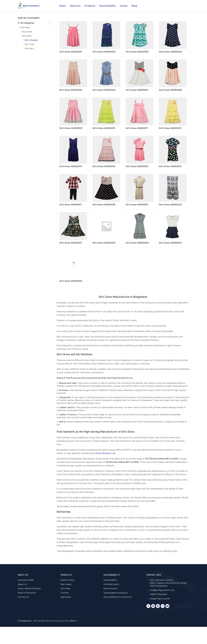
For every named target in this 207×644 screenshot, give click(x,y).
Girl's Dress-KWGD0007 (137, 90)
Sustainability (110, 580)
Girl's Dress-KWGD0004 (170, 52)
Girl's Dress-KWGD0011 (137, 128)
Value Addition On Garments (118, 597)
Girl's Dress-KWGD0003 (137, 52)
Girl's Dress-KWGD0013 (71, 166)
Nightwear (66, 597)
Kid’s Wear (66, 589)
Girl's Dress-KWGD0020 (170, 205)
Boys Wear (27, 32)
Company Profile (26, 580)
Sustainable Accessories (116, 593)
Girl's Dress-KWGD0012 (170, 128)
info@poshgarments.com (162, 590)
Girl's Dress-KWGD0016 (170, 166)
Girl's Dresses (31, 40)
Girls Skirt (29, 49)
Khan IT (74, 621)
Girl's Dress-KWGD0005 (71, 90)
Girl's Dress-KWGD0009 (71, 128)
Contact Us (23, 597)
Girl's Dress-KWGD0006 (104, 90)
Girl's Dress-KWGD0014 (104, 166)
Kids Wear (25, 27)
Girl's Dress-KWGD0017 (71, 205)
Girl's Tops (30, 44)
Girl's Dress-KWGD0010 (104, 128)
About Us (22, 584)
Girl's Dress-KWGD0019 (137, 205)
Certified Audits (111, 584)
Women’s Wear (68, 580)
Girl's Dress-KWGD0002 (104, 52)
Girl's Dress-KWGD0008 (170, 90)
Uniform (65, 593)
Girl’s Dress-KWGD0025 (170, 243)
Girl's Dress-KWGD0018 (104, 205)
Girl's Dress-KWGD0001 (71, 52)
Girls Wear (27, 36)
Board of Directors (27, 593)
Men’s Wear (66, 584)
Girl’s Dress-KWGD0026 (71, 281)
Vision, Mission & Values (29, 589)
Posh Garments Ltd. (106, 453)
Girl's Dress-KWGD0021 (71, 243)
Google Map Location (160, 599)
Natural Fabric (110, 589)
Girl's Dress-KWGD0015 (137, 166)
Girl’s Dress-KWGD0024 (137, 243)
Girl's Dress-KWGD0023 (104, 243)
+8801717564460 (158, 594)
